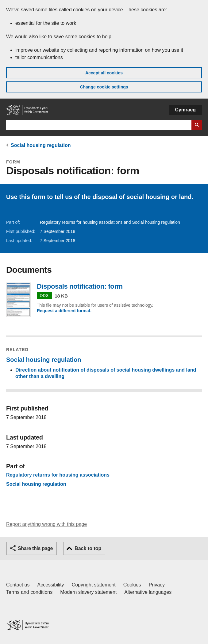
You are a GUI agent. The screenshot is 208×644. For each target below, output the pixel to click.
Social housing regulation (41, 145)
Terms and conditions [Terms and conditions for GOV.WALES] (29, 592)
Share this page (35, 548)
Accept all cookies (104, 73)
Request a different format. (64, 311)
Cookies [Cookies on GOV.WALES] (132, 585)
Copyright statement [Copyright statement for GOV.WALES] (94, 585)
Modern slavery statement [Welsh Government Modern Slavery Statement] (88, 592)
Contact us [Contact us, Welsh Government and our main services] (18, 585)
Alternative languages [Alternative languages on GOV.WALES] (148, 592)
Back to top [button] (88, 548)
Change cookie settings (104, 87)
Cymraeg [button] (185, 110)
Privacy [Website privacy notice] (157, 585)
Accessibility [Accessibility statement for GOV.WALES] (50, 585)
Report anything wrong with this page (46, 524)
